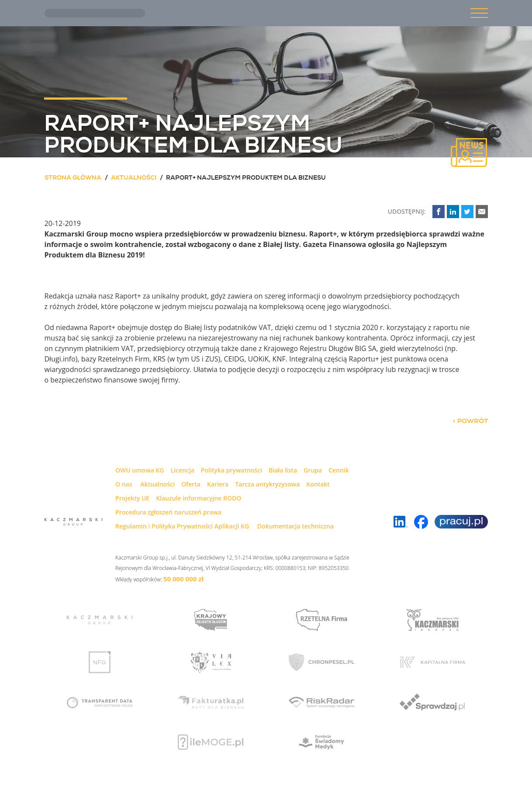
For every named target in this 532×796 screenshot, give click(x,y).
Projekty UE (132, 498)
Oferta (191, 484)
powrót (473, 421)
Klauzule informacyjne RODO (199, 498)
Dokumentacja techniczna (295, 526)
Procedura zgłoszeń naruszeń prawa (168, 512)
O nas (124, 484)
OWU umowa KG (140, 470)
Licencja (182, 470)
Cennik (339, 470)
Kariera (218, 484)
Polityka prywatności (231, 470)
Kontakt (318, 484)
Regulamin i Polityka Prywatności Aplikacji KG (182, 526)
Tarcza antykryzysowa (267, 484)
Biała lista (283, 470)
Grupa (313, 470)
